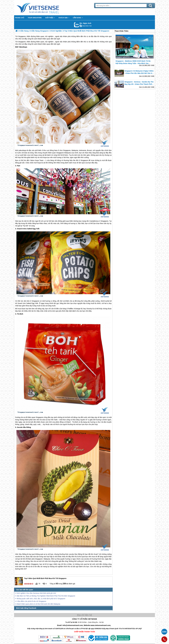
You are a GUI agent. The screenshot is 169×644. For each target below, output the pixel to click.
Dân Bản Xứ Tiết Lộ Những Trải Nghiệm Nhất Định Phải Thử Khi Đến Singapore (46, 596)
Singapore (22, 42)
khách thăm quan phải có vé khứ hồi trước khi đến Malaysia (38, 604)
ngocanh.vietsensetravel (81, 26)
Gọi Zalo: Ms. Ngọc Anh (77, 25)
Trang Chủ (44, 8)
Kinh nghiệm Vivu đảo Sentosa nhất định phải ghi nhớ (36, 593)
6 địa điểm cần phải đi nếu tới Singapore (31, 601)
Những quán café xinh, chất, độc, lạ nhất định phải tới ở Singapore (41, 599)
